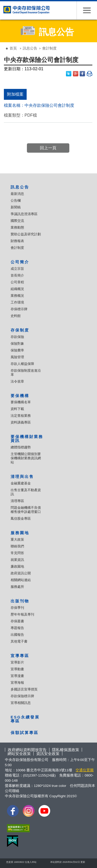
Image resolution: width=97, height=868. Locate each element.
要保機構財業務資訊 (27, 439)
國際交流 (17, 221)
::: (4, 44)
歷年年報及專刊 (22, 614)
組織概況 (17, 289)
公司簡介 (20, 262)
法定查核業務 (21, 416)
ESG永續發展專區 (25, 719)
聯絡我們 (17, 546)
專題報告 (17, 628)
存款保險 (17, 337)
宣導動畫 (17, 669)
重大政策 (17, 539)
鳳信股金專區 (21, 518)
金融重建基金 (21, 483)
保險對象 (17, 344)
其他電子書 (19, 641)
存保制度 (20, 330)
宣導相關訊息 (21, 703)
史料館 (16, 316)
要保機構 (20, 396)
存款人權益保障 (22, 364)
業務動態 (17, 227)
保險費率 (17, 350)
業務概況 (17, 296)
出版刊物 (20, 601)
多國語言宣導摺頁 (24, 689)
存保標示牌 (19, 309)
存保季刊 (17, 608)
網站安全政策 (19, 754)
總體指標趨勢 (21, 447)
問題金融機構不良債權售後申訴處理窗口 (26, 510)
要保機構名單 (21, 402)
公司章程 (17, 282)
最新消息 (17, 194)
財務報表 (17, 241)
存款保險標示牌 (22, 696)
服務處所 (17, 587)
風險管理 (17, 357)
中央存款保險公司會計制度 (49, 105)
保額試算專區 (25, 733)
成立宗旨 (17, 269)
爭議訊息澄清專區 (24, 214)
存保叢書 (17, 621)
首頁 (13, 48)
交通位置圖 (85, 770)
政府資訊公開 (21, 573)
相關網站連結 (21, 580)
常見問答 (17, 553)
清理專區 (17, 501)
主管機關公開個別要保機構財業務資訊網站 (26, 458)
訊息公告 (30, 48)
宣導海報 (17, 683)
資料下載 (17, 409)
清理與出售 (22, 477)
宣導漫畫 (17, 676)
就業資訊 (17, 560)
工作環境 (17, 302)
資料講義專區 (21, 422)
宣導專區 (20, 656)
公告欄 (16, 200)
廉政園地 (17, 566)
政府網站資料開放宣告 (27, 750)
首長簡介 (17, 275)
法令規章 (17, 381)
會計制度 (17, 248)
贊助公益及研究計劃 (26, 234)
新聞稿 (16, 207)
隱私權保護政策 (66, 750)
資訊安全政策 (48, 754)
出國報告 (17, 635)
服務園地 (20, 533)
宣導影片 (17, 662)
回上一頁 (48, 148)
